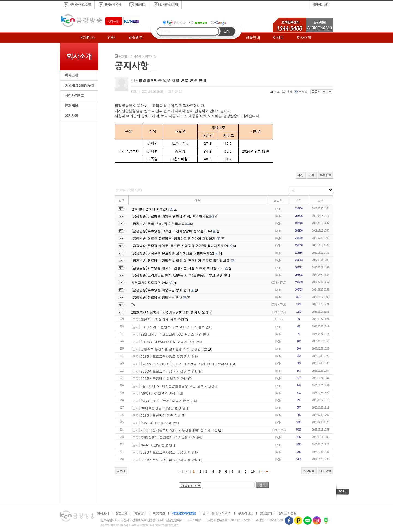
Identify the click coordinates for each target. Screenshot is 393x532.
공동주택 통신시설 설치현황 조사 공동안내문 (174, 349)
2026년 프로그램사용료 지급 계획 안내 (169, 356)
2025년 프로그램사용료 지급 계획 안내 (169, 452)
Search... (166, 31)
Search (227, 31)
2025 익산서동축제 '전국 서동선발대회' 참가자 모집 (179, 430)
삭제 (312, 175)
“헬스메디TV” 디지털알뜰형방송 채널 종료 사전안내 (179, 386)
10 (253, 472)
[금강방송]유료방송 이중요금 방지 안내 (161, 290)
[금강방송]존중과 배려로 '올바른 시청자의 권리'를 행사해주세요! (180, 246)
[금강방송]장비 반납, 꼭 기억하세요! (159, 224)
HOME (123, 56)
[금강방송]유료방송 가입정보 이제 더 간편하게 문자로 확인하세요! (181, 260)
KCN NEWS (278, 282)
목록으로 (325, 175)
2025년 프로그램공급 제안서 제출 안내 (169, 459)
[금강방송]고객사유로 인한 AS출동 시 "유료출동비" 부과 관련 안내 (181, 275)
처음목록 (309, 471)
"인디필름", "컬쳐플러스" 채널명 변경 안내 (172, 437)
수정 (301, 175)
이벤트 (279, 37)
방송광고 (136, 37)
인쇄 (288, 92)
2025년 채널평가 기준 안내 (161, 415)
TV (133, 305)
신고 (276, 92)
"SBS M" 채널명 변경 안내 (160, 423)
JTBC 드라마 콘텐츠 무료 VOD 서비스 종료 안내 (176, 327)
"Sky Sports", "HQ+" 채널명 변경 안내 (169, 401)
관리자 (278, 319)
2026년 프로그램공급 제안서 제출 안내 (169, 371)
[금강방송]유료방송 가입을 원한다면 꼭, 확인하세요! (171, 216)
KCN (278, 209)
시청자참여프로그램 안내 (150, 283)
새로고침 (325, 471)
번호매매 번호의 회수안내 (150, 209)
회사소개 (304, 37)
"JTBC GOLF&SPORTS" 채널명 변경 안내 (171, 342)
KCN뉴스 (88, 37)
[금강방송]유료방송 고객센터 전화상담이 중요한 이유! (172, 231)
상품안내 (253, 37)
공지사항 (151, 56)
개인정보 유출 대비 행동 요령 (162, 319)
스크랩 (301, 92)
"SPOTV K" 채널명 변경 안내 (162, 393)
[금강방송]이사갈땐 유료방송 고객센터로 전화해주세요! (173, 253)
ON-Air (114, 21)
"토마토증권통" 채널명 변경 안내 (165, 408)
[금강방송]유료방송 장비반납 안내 (157, 297)
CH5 (112, 37)
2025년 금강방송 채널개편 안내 (164, 378)
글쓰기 (121, 471)
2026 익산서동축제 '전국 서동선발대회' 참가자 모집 (170, 312)
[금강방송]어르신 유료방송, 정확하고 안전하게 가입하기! (174, 238)
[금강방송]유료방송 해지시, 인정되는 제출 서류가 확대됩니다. (178, 268)
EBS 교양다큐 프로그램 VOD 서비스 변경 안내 (175, 334)
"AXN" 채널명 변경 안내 (158, 445)
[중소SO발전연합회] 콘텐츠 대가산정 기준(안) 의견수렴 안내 (186, 364)
